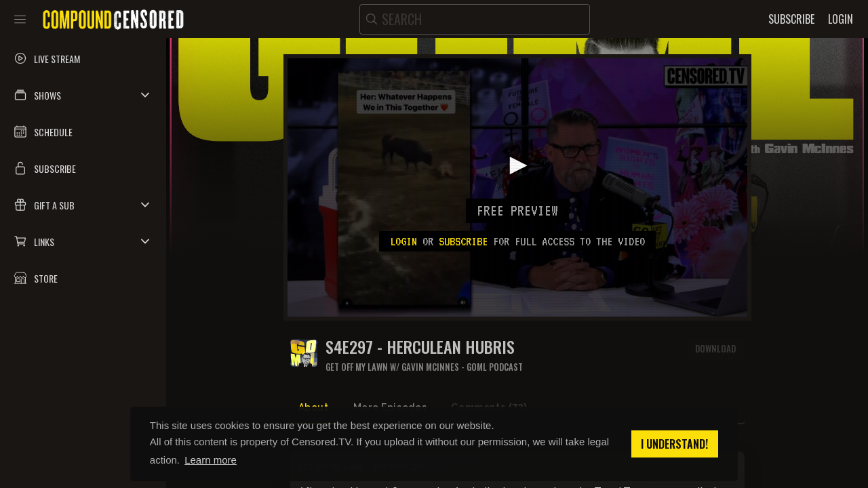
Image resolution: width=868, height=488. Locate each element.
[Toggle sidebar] (20, 19)
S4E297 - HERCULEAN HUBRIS (420, 347)
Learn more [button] (211, 460)
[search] (475, 19)
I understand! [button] (674, 444)
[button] (83, 95)
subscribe (463, 241)
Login (403, 241)
